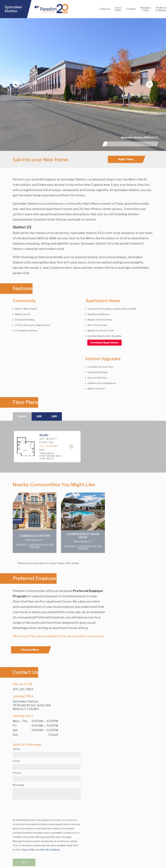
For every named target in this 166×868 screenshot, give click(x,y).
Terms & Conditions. (50, 850)
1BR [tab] (39, 416)
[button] (12, 85)
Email (16, 761)
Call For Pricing (48, 446)
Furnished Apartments (104, 343)
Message (19, 785)
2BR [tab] (54, 416)
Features (105, 9)
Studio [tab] (22, 416)
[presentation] (36, 808)
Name (16, 749)
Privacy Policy (28, 850)
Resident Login (146, 9)
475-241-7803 (23, 689)
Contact (131, 9)
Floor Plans (118, 9)
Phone (17, 773)
